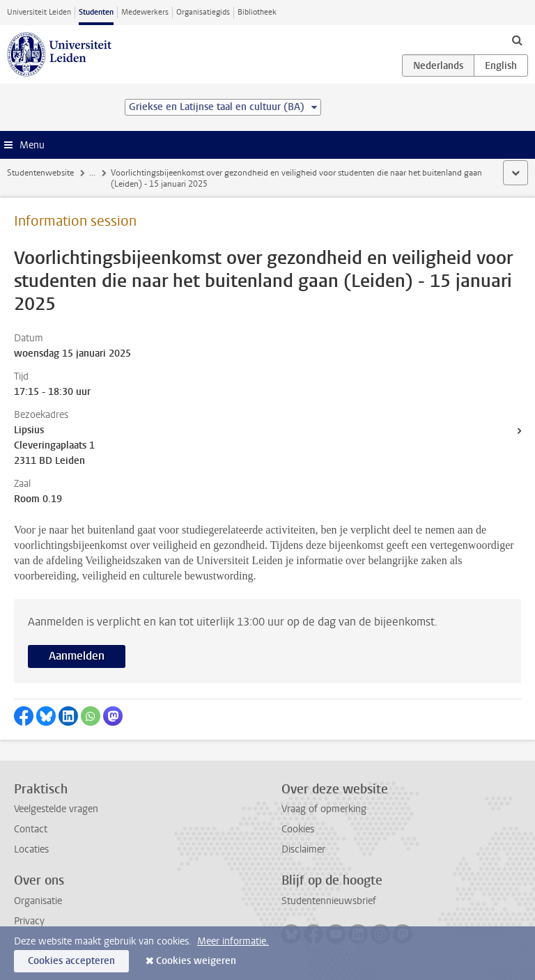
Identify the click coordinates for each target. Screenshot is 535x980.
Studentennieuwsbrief (329, 901)
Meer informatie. (233, 941)
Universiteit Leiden (39, 12)
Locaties (31, 849)
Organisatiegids (203, 12)
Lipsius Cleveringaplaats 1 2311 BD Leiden (54, 445)
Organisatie (38, 901)
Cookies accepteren (71, 961)
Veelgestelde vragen (56, 809)
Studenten (96, 12)
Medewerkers (145, 12)
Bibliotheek (257, 12)
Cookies (298, 829)
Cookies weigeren (196, 961)
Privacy (29, 921)
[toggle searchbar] (517, 40)
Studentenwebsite (40, 173)
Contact (31, 829)
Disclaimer (303, 849)
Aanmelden (77, 656)
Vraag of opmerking (324, 809)
